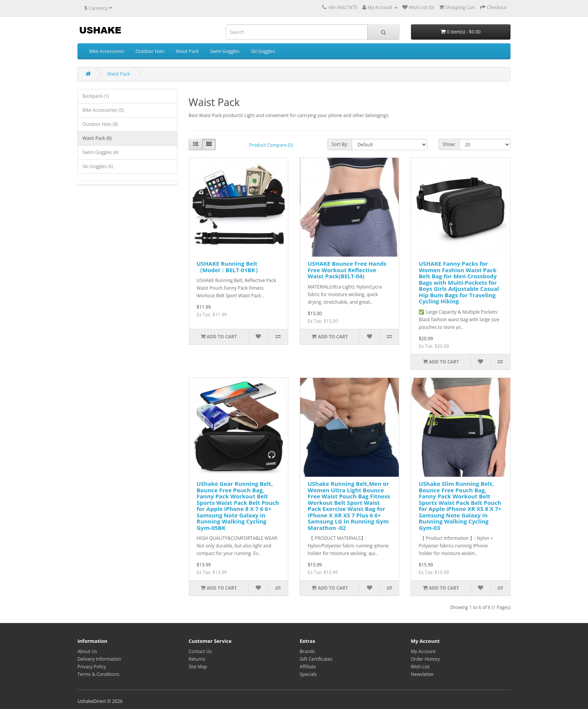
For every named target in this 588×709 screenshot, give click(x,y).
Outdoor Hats (150, 51)
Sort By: (340, 144)
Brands (307, 651)
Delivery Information (99, 659)
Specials (308, 674)
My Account (423, 651)
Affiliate (308, 667)
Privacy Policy (92, 667)
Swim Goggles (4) (100, 152)
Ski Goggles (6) (98, 166)
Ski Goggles (263, 51)
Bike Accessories (107, 51)
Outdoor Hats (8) (100, 124)
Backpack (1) (96, 96)
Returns (197, 659)
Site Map (198, 667)
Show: (449, 144)
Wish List (420, 667)
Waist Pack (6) (97, 138)
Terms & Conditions (98, 674)
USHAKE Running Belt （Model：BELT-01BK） (229, 267)
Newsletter (423, 674)
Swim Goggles (225, 51)
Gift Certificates (316, 659)
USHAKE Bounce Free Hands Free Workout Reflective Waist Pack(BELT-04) (347, 270)
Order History (425, 659)
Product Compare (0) (271, 145)
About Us (87, 651)
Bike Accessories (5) (103, 110)
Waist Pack (187, 51)
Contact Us (200, 651)
